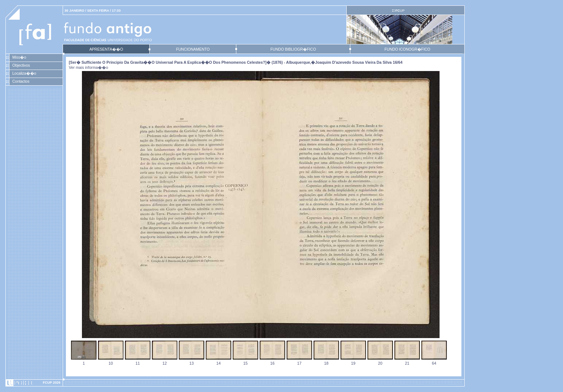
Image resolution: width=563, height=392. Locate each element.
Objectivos (21, 65)
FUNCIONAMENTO (193, 49)
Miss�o (19, 57)
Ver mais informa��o (88, 67)
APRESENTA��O (106, 49)
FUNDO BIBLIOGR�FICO (293, 49)
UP (400, 11)
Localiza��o (24, 73)
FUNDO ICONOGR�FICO (408, 49)
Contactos (21, 81)
